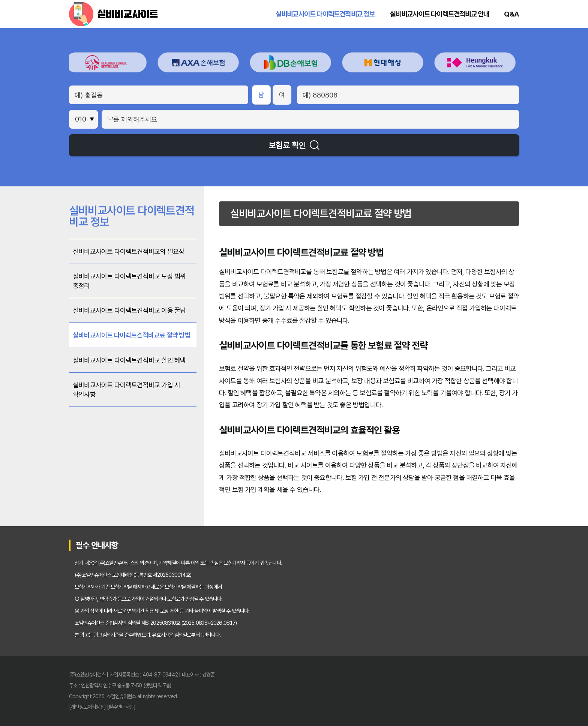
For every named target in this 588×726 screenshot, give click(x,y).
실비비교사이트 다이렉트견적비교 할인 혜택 (129, 360)
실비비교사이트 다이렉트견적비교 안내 (440, 14)
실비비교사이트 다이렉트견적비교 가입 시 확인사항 (126, 390)
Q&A (511, 14)
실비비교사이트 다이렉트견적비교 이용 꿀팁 (129, 310)
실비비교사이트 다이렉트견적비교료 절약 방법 (132, 335)
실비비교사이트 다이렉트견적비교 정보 (325, 14)
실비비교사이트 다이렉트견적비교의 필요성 (128, 251)
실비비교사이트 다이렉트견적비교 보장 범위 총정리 (129, 281)
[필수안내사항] (121, 707)
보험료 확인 (294, 145)
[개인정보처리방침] (87, 707)
